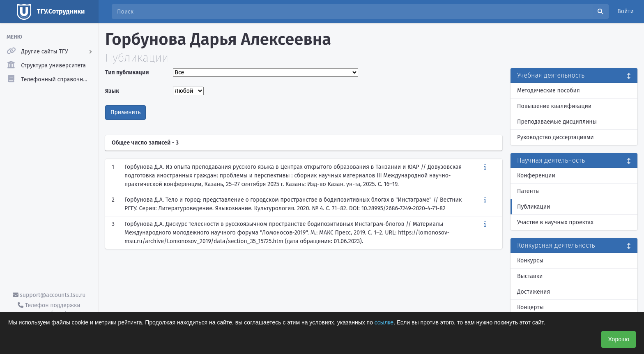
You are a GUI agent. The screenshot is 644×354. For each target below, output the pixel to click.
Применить (125, 112)
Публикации (534, 207)
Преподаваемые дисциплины (557, 122)
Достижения (534, 292)
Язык (112, 91)
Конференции (536, 176)
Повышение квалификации (554, 106)
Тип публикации (127, 72)
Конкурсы (530, 261)
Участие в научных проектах (555, 222)
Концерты (530, 307)
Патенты (528, 191)
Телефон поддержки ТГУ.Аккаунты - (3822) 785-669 (49, 310)
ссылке (384, 322)
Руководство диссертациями (555, 137)
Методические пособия (549, 91)
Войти (626, 11)
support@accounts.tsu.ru (49, 295)
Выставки (530, 276)
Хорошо (619, 339)
